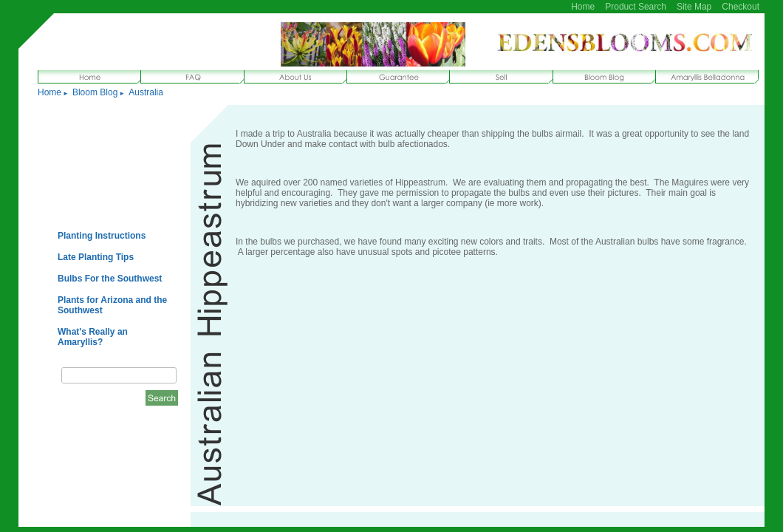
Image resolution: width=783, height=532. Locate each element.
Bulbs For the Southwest (110, 279)
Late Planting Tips (96, 257)
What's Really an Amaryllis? (93, 337)
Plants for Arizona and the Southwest (112, 305)
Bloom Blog (95, 92)
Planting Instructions (102, 236)
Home (583, 7)
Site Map (694, 7)
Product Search (636, 7)
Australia (146, 92)
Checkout (741, 7)
